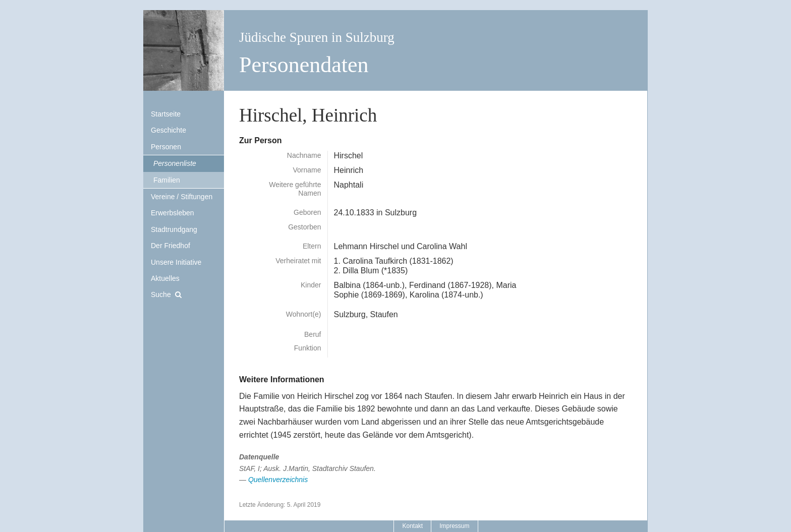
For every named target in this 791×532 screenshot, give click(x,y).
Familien (167, 180)
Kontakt (412, 526)
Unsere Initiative (176, 262)
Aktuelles (165, 278)
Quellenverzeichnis (278, 480)
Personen (166, 147)
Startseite (166, 114)
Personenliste (175, 163)
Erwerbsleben (173, 213)
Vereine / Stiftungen (182, 197)
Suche (161, 294)
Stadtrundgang (174, 229)
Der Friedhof (171, 246)
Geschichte (168, 130)
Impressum (454, 526)
